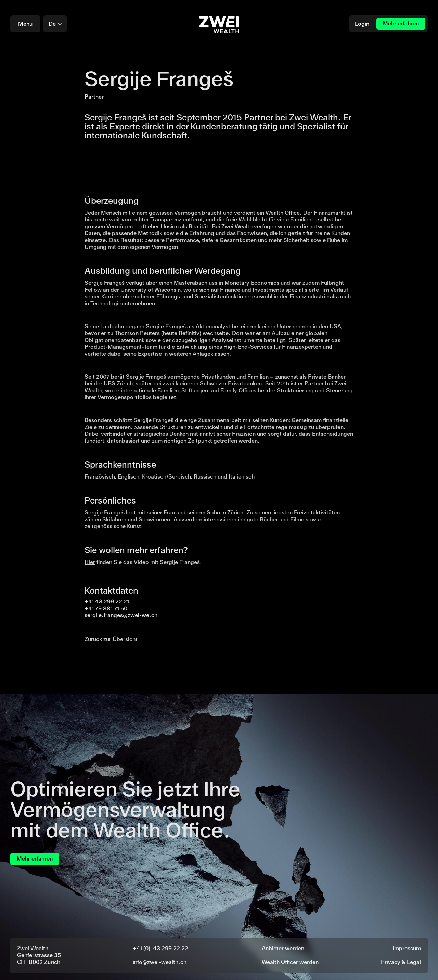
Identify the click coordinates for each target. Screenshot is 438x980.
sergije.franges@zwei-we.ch (121, 615)
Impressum (407, 948)
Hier (90, 562)
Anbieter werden (283, 948)
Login (362, 24)
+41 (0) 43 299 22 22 (160, 948)
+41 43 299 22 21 (107, 602)
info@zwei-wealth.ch (160, 962)
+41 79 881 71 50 (106, 608)
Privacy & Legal (401, 962)
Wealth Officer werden (290, 962)
